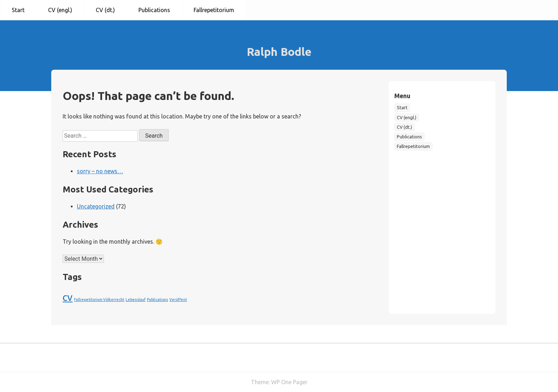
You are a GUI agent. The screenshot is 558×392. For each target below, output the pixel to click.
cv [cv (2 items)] (68, 297)
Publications (154, 10)
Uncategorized (96, 206)
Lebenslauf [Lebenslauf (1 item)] (136, 300)
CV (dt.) (105, 10)
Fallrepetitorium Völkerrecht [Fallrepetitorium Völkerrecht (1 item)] (99, 300)
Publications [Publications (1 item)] (157, 300)
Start (18, 10)
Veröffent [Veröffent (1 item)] (178, 300)
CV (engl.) (60, 10)
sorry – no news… (100, 171)
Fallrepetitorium (214, 10)
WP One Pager (289, 382)
